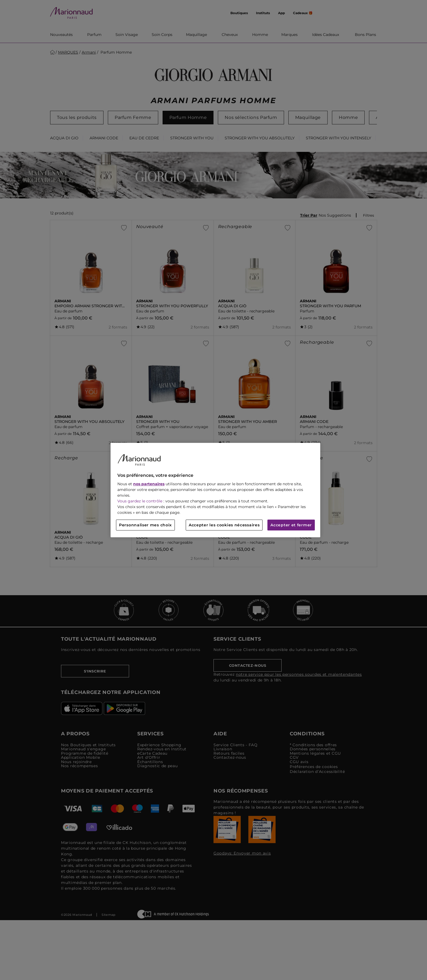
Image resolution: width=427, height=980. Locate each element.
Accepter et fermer (291, 525)
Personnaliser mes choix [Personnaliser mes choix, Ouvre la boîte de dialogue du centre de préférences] (145, 525)
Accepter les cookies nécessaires (224, 525)
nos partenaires (149, 484)
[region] (215, 490)
